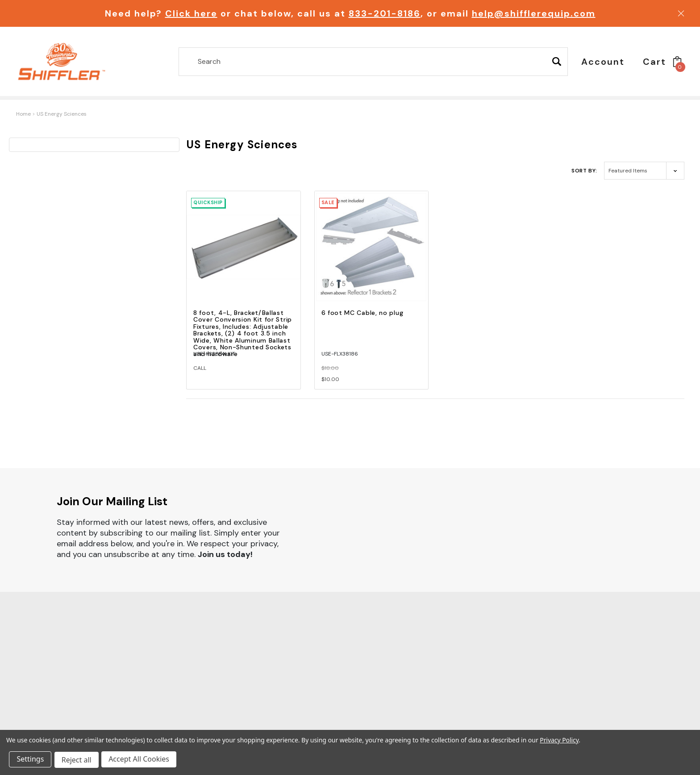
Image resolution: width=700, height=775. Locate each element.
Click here (191, 13)
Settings (31, 761)
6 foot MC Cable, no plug (362, 313)
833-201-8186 (385, 13)
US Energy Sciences (62, 114)
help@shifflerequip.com (534, 13)
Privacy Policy (559, 741)
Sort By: (584, 171)
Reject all (78, 761)
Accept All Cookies (141, 761)
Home (23, 114)
